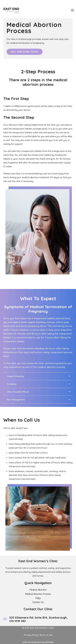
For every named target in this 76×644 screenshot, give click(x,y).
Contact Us (38, 602)
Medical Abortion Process (38, 594)
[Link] (11, 10)
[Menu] (72, 10)
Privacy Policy (31, 635)
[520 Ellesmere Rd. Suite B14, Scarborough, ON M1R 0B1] (6, 619)
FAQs (38, 598)
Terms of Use (46, 635)
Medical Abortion (38, 590)
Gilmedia (49, 642)
